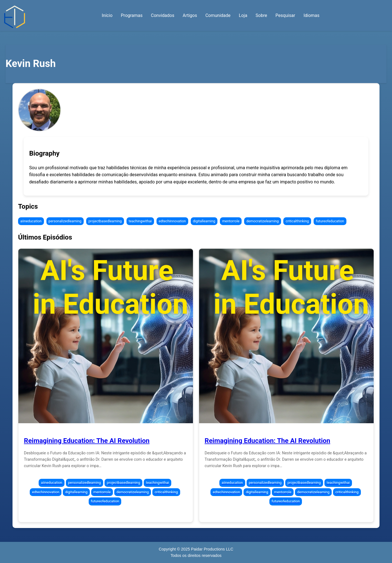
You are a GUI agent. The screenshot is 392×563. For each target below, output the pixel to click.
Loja (243, 15)
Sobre (261, 15)
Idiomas (312, 15)
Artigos (190, 15)
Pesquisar (285, 15)
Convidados (163, 15)
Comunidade (218, 15)
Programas (132, 15)
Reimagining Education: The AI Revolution (87, 441)
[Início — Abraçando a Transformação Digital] (15, 17)
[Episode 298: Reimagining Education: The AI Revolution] (106, 336)
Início (107, 15)
